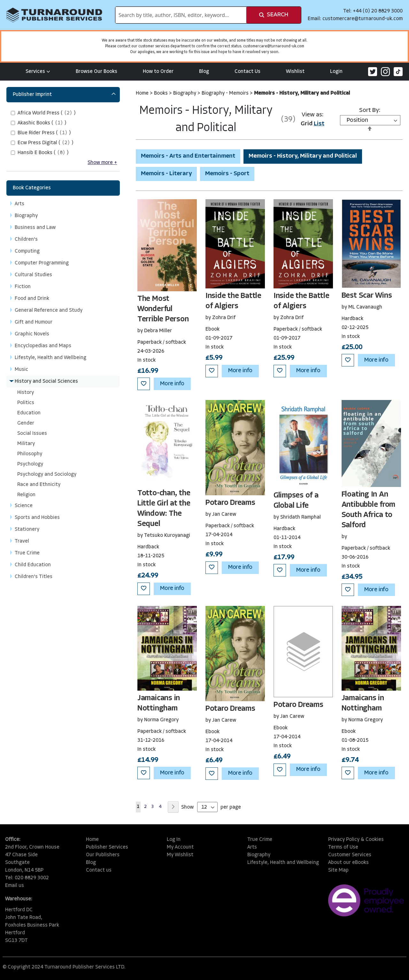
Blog (204, 72)
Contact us (99, 870)
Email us (15, 886)
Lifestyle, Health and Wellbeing (283, 863)
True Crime (260, 840)
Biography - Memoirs (226, 93)
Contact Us (247, 72)
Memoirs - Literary (166, 174)
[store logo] (54, 15)
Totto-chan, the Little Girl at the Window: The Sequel (164, 509)
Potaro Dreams (230, 503)
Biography (185, 93)
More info (172, 384)
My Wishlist (180, 855)
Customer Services (350, 855)
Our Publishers (103, 855)
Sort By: (370, 110)
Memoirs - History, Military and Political (303, 156)
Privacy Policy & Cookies (356, 840)
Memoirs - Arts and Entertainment (188, 156)
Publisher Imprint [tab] (32, 95)
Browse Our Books (96, 72)
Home (143, 93)
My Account (180, 847)
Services (38, 72)
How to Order (158, 72)
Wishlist (295, 72)
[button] (144, 384)
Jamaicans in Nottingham (159, 703)
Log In (174, 840)
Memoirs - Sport (227, 174)
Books (162, 93)
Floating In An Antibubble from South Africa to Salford (368, 510)
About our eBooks (348, 863)
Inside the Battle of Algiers (233, 301)
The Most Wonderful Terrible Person (163, 309)
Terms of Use (343, 847)
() (47, 113)
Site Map (338, 870)
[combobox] (181, 15)
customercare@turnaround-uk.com (363, 19)
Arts (252, 847)
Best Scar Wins (367, 296)
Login (336, 72)
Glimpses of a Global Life (296, 501)
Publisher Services (107, 847)
